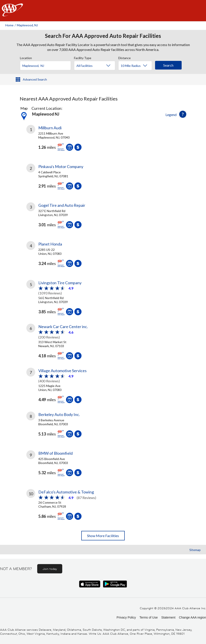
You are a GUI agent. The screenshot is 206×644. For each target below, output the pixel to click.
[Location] (45, 66)
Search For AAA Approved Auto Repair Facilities (103, 36)
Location (26, 57)
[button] (183, 114)
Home (9, 25)
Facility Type (83, 57)
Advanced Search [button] (35, 79)
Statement (168, 617)
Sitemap (195, 550)
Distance (124, 57)
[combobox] (47, 64)
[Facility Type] (98, 66)
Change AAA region (192, 617)
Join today (50, 569)
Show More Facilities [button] (103, 536)
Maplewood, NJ (27, 25)
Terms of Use (148, 617)
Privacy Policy (126, 617)
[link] (65, 141)
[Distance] (137, 66)
